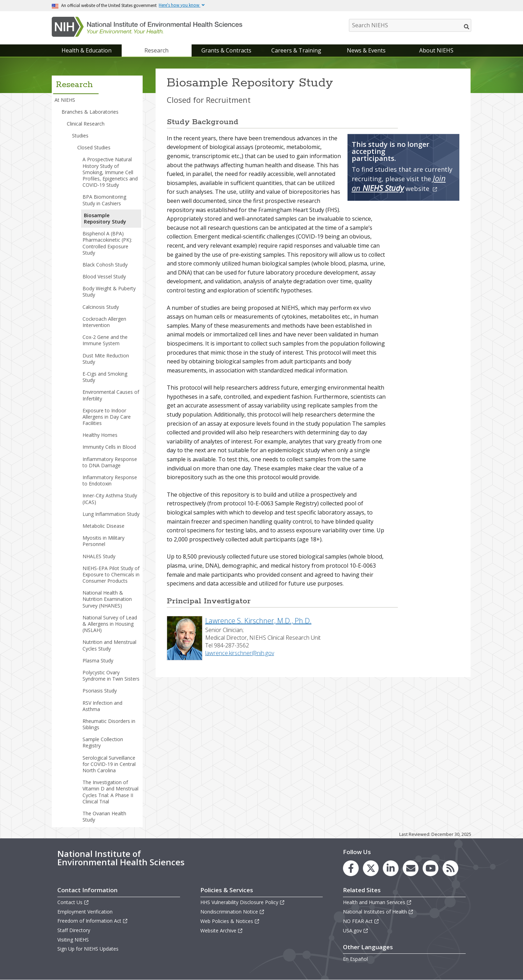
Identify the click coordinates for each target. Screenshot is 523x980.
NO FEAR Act (361, 921)
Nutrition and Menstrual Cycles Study (109, 645)
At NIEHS (65, 100)
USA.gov (356, 931)
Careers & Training (296, 50)
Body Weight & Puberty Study (109, 292)
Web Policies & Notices (230, 921)
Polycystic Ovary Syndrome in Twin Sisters (111, 676)
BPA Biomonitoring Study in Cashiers (104, 200)
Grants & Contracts (226, 50)
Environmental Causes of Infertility (111, 395)
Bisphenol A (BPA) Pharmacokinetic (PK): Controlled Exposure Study (107, 243)
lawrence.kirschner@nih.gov (240, 653)
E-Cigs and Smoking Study (105, 377)
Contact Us (73, 902)
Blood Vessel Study (104, 276)
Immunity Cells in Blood (109, 447)
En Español (355, 959)
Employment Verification (85, 912)
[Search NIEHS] (410, 25)
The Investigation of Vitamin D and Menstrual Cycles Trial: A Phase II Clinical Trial (110, 792)
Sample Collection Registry (103, 742)
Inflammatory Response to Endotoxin (110, 480)
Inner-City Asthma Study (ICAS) (110, 499)
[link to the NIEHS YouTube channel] (431, 868)
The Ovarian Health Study (104, 816)
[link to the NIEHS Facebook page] (351, 868)
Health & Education (87, 50)
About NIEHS (436, 50)
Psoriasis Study (100, 691)
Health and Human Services (377, 902)
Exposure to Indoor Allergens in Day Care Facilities (107, 417)
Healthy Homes (100, 435)
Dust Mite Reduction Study (106, 359)
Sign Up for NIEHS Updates (88, 949)
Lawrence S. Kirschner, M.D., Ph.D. (258, 621)
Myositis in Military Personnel (103, 541)
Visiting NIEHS (73, 940)
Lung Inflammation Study (111, 514)
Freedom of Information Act (93, 921)
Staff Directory (74, 930)
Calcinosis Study (101, 307)
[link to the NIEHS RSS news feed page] (450, 868)
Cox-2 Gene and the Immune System (105, 340)
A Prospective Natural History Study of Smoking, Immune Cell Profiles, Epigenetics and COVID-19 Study (110, 172)
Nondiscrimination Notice (232, 912)
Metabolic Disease (103, 526)
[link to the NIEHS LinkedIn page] (391, 868)
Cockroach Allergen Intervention (104, 322)
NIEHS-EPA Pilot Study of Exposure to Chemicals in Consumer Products (111, 574)
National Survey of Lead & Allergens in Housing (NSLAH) (110, 624)
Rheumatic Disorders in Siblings (109, 724)
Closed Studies (94, 147)
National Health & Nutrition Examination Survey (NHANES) (107, 599)
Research (156, 50)
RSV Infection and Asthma (102, 706)
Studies (80, 136)
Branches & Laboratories (90, 112)
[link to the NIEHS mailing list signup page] (411, 868)
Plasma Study (98, 661)
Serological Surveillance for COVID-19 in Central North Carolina (109, 764)
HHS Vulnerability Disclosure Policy (243, 902)
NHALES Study (99, 556)
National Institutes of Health (378, 912)
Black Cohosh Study (105, 265)
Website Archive (222, 931)
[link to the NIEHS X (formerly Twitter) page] (371, 868)
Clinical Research (86, 124)
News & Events (366, 50)
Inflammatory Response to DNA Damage (110, 462)
